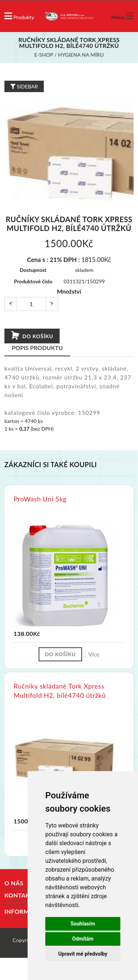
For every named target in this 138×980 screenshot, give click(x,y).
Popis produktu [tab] (37, 348)
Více (94, 654)
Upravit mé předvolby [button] (83, 954)
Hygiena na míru (81, 55)
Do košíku (32, 336)
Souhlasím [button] (83, 924)
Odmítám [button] (83, 939)
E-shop (44, 55)
